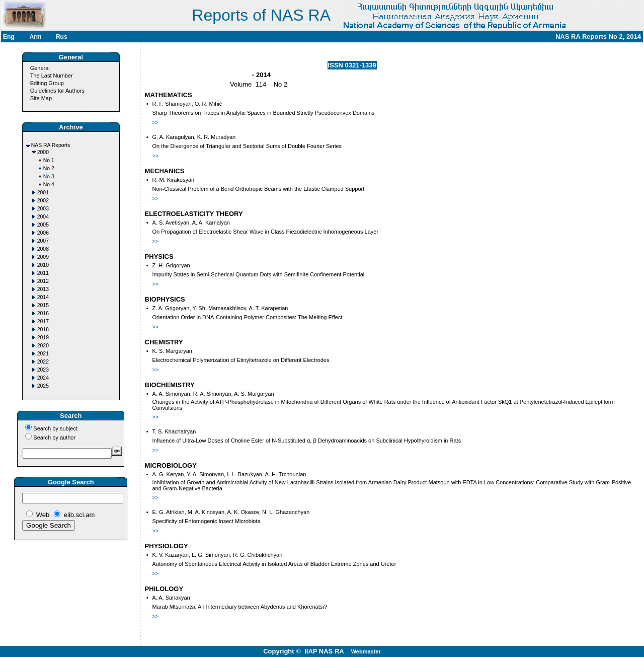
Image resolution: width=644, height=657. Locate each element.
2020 (43, 346)
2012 (43, 281)
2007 (43, 241)
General (40, 68)
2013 (43, 289)
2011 (43, 273)
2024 (43, 378)
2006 (43, 233)
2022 (43, 362)
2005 (43, 225)
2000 (43, 152)
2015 (43, 305)
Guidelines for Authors (57, 91)
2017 (43, 321)
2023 (43, 370)
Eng (9, 37)
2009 (43, 257)
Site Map (41, 98)
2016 (43, 313)
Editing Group (47, 83)
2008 (43, 249)
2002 (43, 201)
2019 (43, 338)
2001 (43, 193)
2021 (43, 354)
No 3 (49, 176)
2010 (43, 265)
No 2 (49, 168)
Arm (35, 37)
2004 (43, 217)
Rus (62, 37)
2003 (43, 209)
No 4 (49, 185)
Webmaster (366, 651)
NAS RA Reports (51, 145)
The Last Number (52, 76)
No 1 (49, 160)
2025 (43, 386)
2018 (43, 330)
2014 (43, 297)
